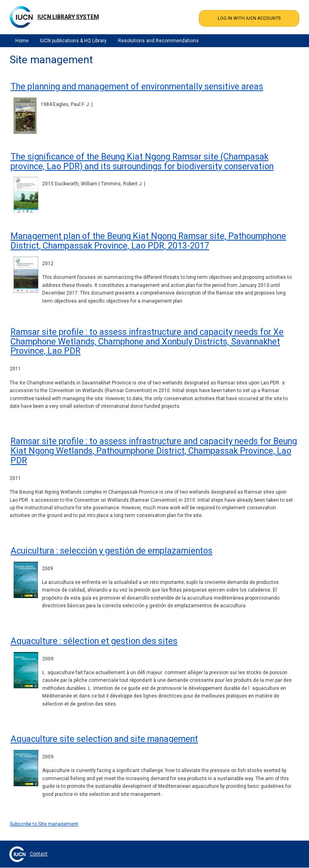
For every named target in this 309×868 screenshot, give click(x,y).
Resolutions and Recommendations (158, 41)
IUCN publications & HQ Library (73, 41)
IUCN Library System (68, 17)
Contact (39, 854)
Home (22, 41)
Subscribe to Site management (44, 824)
